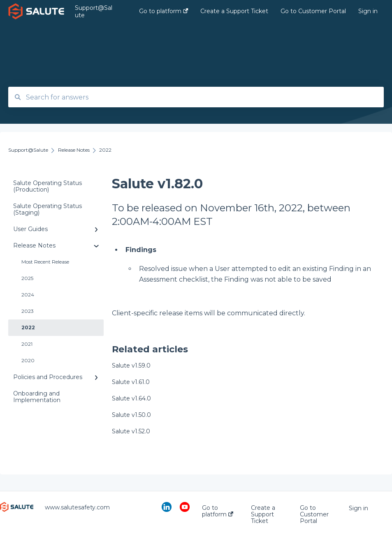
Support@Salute (94, 12)
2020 (28, 360)
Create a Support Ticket (263, 514)
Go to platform (218, 511)
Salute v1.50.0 (131, 415)
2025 (27, 278)
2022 (28, 327)
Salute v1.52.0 (131, 431)
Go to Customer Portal (314, 514)
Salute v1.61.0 (131, 382)
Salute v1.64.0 (131, 398)
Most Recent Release (45, 262)
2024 (28, 295)
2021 (27, 344)
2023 (28, 311)
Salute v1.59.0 (131, 366)
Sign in (358, 508)
